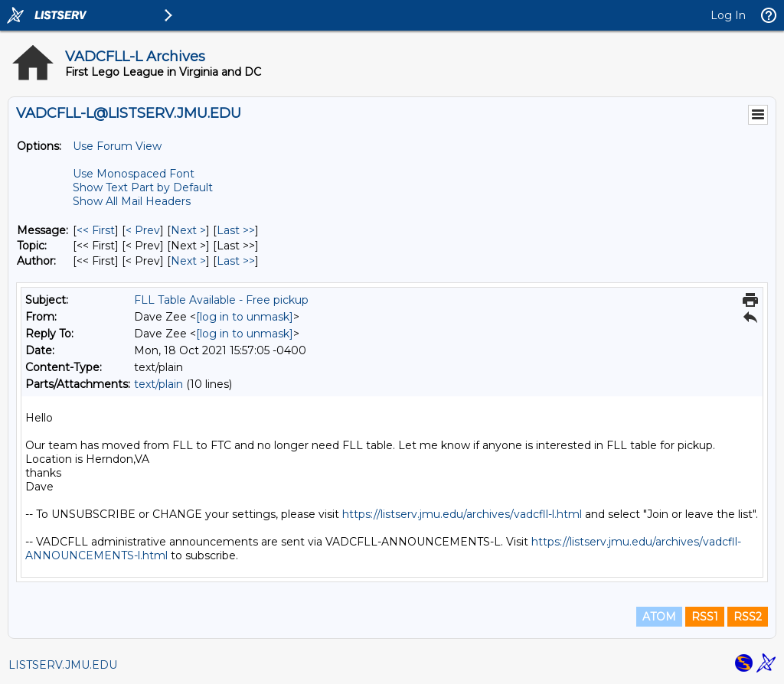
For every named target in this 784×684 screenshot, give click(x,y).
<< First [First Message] (96, 230)
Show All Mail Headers (132, 201)
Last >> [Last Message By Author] (236, 261)
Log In (728, 15)
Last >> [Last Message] (236, 230)
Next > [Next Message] (188, 230)
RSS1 (705, 617)
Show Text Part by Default (143, 187)
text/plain (158, 384)
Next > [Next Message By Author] (188, 261)
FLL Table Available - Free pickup (221, 300)
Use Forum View (117, 146)
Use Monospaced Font (134, 174)
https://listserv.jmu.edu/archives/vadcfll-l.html (462, 514)
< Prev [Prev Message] (143, 230)
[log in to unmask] (245, 317)
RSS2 (748, 617)
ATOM (659, 617)
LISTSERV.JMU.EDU (63, 665)
